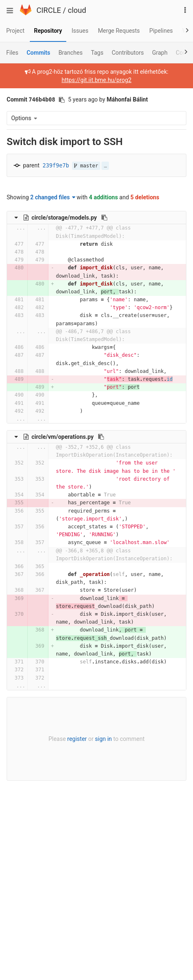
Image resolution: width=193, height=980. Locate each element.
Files (12, 53)
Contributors (128, 53)
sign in (103, 739)
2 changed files (53, 197)
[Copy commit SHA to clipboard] (62, 100)
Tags (97, 53)
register (77, 739)
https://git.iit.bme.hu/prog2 (97, 80)
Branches (70, 53)
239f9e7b (56, 166)
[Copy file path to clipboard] (104, 218)
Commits (38, 53)
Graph (160, 53)
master (86, 166)
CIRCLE (49, 10)
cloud (77, 10)
